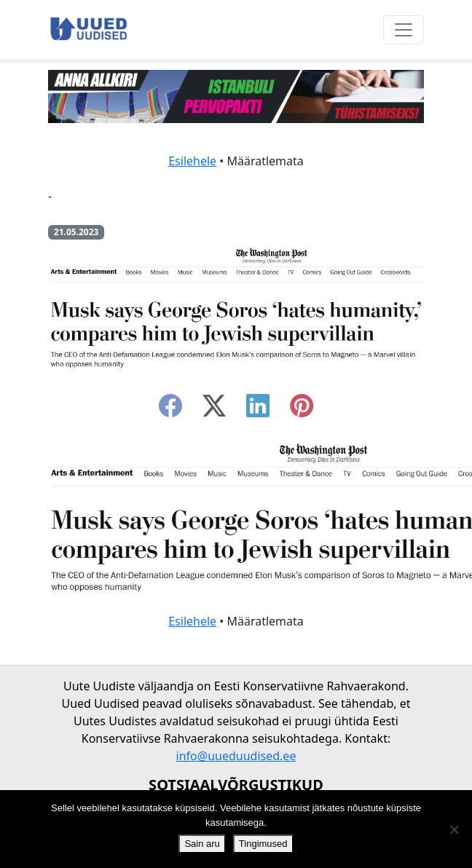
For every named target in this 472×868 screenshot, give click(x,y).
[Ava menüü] (404, 30)
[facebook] (170, 410)
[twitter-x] (214, 410)
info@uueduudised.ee (236, 756)
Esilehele (192, 161)
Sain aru (202, 844)
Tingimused (263, 844)
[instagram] (302, 410)
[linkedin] (258, 410)
